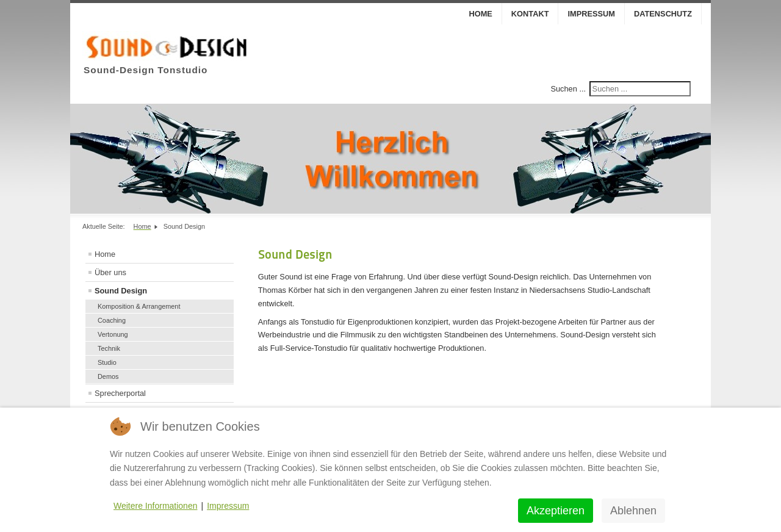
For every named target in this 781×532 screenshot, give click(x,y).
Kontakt (530, 14)
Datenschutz (663, 14)
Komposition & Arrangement (139, 306)
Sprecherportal (120, 393)
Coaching (112, 320)
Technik (109, 348)
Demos (108, 376)
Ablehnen (633, 511)
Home (480, 14)
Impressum (591, 14)
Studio (107, 362)
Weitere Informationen (155, 506)
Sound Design (121, 291)
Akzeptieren (556, 511)
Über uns (110, 272)
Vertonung (113, 334)
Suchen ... (568, 89)
